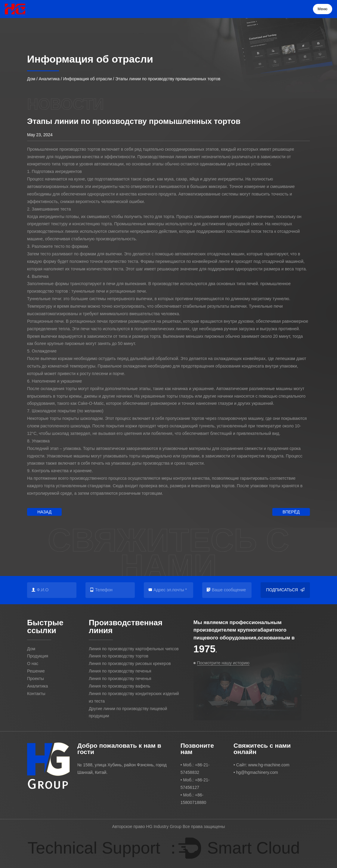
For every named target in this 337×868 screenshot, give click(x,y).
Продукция (38, 656)
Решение (36, 671)
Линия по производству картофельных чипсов (134, 649)
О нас (33, 663)
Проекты (36, 679)
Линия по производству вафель (119, 686)
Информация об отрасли (88, 79)
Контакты (36, 694)
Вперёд (291, 512)
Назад (44, 512)
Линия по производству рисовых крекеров (130, 663)
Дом (31, 79)
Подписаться (285, 590)
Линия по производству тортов (119, 656)
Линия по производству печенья (120, 671)
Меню (323, 9)
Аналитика (49, 79)
